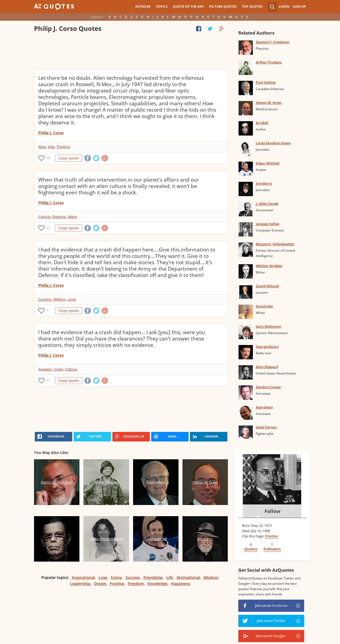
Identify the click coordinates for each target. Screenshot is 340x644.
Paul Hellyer (266, 82)
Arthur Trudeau (269, 62)
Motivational (188, 577)
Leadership (80, 584)
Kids (51, 147)
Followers (272, 549)
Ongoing (59, 217)
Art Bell (262, 123)
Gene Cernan (266, 427)
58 (48, 158)
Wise (42, 147)
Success (133, 577)
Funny (116, 577)
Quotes (251, 549)
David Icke (264, 306)
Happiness (181, 584)
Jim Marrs (264, 183)
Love (103, 577)
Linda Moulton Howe (273, 143)
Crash (58, 369)
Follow (272, 511)
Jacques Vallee (267, 224)
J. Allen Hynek (267, 204)
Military (59, 299)
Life (170, 577)
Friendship (153, 577)
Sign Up (299, 7)
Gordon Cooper (268, 387)
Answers (45, 369)
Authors (143, 7)
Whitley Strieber (269, 266)
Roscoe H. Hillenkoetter (275, 244)
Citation (271, 536)
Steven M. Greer (269, 103)
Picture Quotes (223, 7)
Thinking (63, 147)
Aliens (72, 217)
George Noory (267, 347)
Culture (44, 217)
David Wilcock (267, 286)
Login (284, 7)
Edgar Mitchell (268, 163)
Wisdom (211, 577)
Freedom (136, 584)
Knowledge (157, 584)
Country (45, 299)
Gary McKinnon (268, 326)
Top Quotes (252, 7)
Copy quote (69, 158)
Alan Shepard (267, 367)
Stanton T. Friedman (273, 42)
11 (48, 228)
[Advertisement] (131, 52)
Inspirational (83, 577)
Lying (72, 299)
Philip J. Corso (51, 133)
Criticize (71, 369)
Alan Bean (264, 407)
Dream (100, 584)
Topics (162, 7)
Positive (117, 584)
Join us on (271, 605)
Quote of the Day (188, 7)
